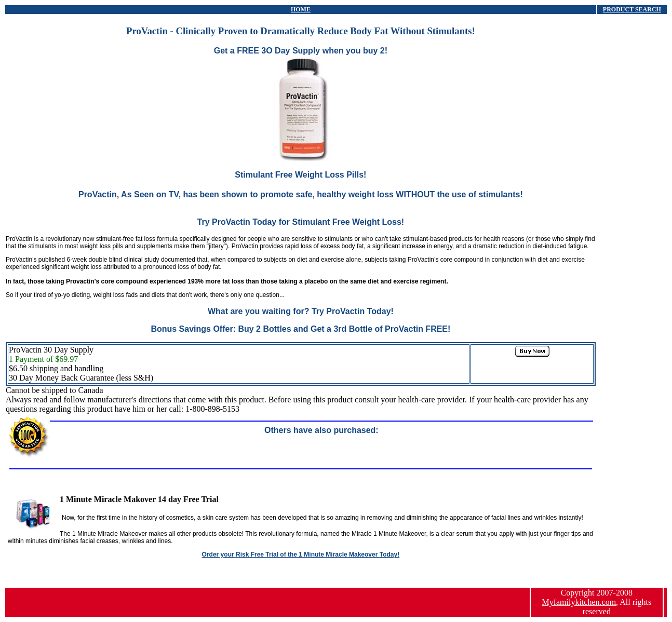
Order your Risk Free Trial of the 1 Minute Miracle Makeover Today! (301, 555)
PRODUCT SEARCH (632, 9)
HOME (301, 9)
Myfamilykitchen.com (579, 602)
